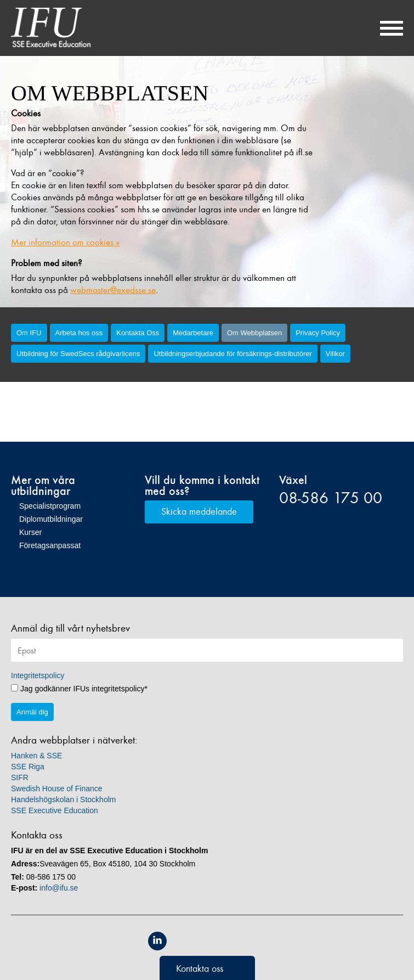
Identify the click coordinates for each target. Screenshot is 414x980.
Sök (362, 28)
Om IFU (29, 333)
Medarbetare (193, 333)
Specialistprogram (50, 506)
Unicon (232, 942)
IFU (51, 27)
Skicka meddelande (199, 511)
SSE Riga (28, 767)
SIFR (20, 778)
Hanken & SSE (36, 756)
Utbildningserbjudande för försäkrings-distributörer (232, 354)
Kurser (30, 532)
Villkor (335, 354)
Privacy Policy (318, 333)
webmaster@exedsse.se (113, 290)
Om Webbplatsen (254, 333)
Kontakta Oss (138, 333)
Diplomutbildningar (51, 519)
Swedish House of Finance (57, 788)
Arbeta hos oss (79, 333)
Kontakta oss (200, 968)
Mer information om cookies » (65, 242)
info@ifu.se (59, 888)
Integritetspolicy (38, 675)
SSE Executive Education (55, 810)
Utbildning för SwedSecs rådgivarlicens (78, 354)
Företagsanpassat (50, 545)
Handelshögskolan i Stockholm (63, 799)
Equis (182, 941)
